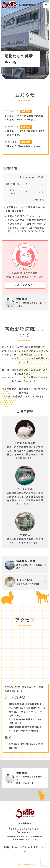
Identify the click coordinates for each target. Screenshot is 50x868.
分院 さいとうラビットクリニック (25, 847)
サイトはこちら (24, 285)
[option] (25, 40)
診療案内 (26, 111)
